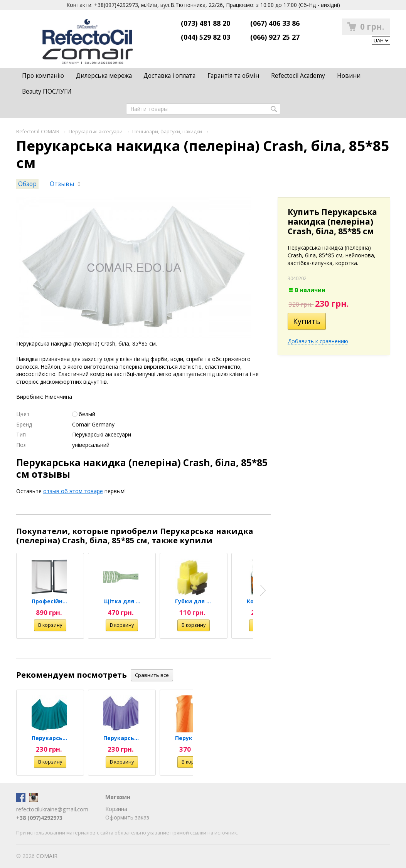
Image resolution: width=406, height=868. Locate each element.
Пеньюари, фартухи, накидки (167, 132)
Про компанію (43, 76)
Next (263, 590)
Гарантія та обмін (233, 76)
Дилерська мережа (104, 76)
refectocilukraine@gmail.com (52, 809)
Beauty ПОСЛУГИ (47, 92)
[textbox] (203, 109)
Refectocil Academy (298, 76)
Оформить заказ (127, 817)
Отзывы (62, 184)
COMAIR (47, 856)
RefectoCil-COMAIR (38, 132)
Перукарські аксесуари (96, 132)
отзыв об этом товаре (73, 491)
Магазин (118, 797)
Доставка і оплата (169, 76)
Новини (349, 76)
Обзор (27, 184)
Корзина (116, 809)
